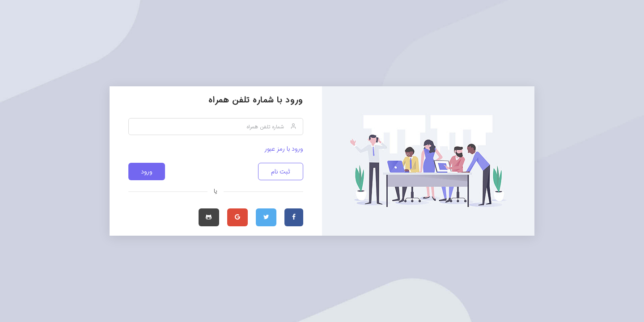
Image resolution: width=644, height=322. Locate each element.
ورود (147, 172)
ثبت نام (281, 172)
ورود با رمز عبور (284, 149)
